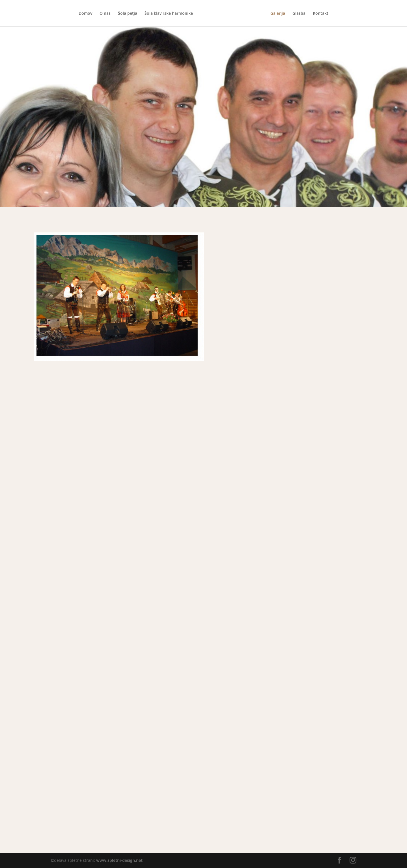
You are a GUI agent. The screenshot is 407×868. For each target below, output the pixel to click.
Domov (85, 14)
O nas (105, 14)
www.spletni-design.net (119, 860)
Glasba (299, 14)
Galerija (278, 14)
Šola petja (128, 14)
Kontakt (321, 14)
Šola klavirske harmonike (169, 14)
